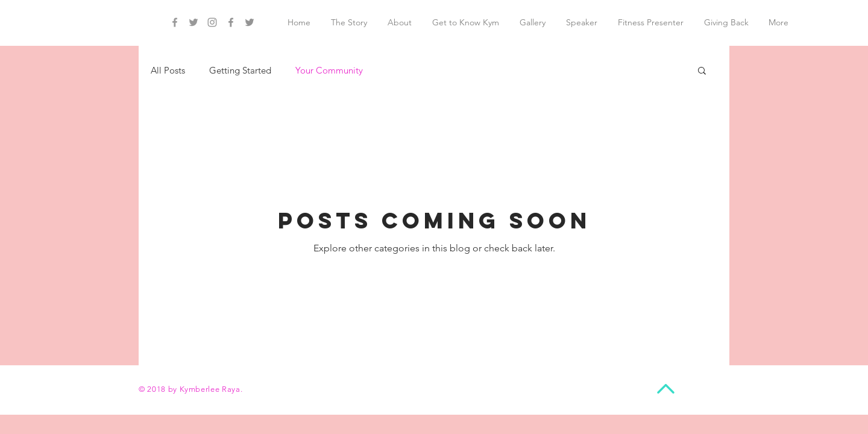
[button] (702, 71)
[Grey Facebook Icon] (175, 22)
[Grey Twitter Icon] (193, 22)
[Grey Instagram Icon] (212, 22)
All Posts (168, 70)
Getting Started (240, 70)
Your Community (329, 70)
